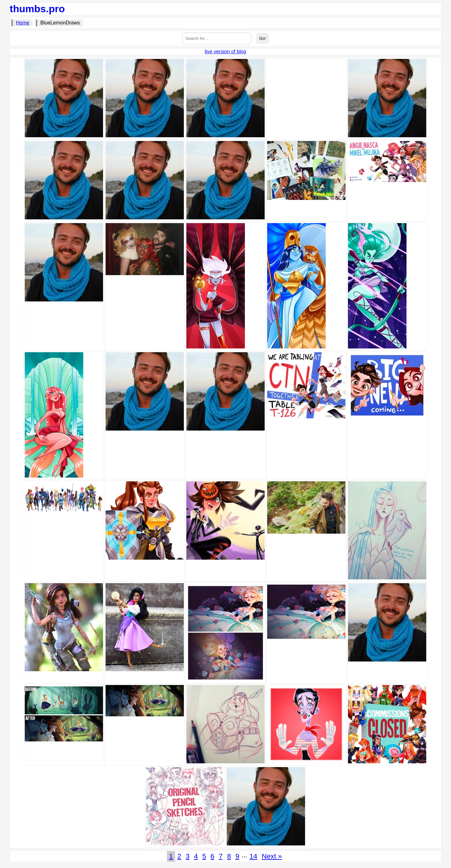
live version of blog (226, 52)
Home (23, 23)
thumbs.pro (37, 9)
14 (254, 856)
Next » (272, 856)
